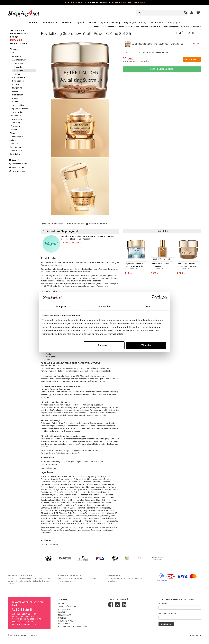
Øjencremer (17, 95)
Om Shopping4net (67, 624)
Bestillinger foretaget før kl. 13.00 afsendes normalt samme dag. (80, 578)
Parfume (16, 123)
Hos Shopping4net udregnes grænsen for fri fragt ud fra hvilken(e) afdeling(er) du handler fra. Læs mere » (30, 580)
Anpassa (104, 345)
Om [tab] (148, 306)
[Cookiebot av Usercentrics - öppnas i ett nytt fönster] (154, 297)
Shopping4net (99, 27)
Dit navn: (163, 604)
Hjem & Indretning (110, 23)
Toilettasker (18, 112)
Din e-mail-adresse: (168, 614)
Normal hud (155, 27)
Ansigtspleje (19, 78)
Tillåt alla (146, 345)
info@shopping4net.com (24, 625)
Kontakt (62, 612)
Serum (15, 102)
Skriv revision (75, 224)
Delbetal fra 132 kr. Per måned (137, 62)
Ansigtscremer (142, 27)
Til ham (13, 130)
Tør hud (17, 74)
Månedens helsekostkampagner (129, 3)
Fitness (93, 23)
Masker (15, 91)
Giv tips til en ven (97, 224)
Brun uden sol (18, 81)
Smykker (16, 126)
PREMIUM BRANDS (19, 34)
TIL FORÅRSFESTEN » (72, 243)
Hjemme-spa (15, 147)
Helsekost (67, 23)
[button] (198, 13)
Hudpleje (130, 27)
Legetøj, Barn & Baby (135, 23)
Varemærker (157, 23)
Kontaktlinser (50, 23)
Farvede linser (16, 151)
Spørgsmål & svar (18, 164)
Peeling (16, 98)
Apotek (81, 23)
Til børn (14, 133)
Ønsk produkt (17, 168)
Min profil (63, 604)
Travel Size (14, 144)
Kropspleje (17, 119)
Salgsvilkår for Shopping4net (73, 627)
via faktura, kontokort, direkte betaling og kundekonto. (129, 578)
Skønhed (34, 23)
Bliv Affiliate (64, 615)
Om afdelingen (17, 171)
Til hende (120, 27)
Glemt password (66, 609)
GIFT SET (14, 37)
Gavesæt (16, 85)
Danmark (196, 635)
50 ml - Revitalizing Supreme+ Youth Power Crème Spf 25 (162, 44)
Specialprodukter (20, 109)
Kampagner (174, 23)
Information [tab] (105, 306)
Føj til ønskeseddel (53, 224)
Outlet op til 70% (73, 3)
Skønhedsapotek (17, 137)
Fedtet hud (18, 64)
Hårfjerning (17, 88)
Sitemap (34, 635)
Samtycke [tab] (61, 306)
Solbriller (13, 140)
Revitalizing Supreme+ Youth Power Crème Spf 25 (182, 27)
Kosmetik (16, 116)
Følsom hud (19, 67)
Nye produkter (18, 44)
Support (14, 160)
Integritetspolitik (67, 621)
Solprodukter (18, 105)
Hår (13, 53)
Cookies (62, 618)
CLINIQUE (15, 154)
